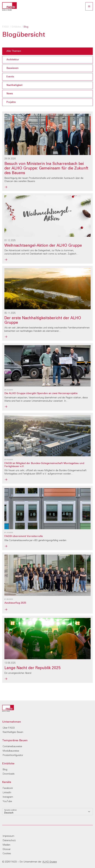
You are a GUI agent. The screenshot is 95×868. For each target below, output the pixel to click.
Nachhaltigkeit (14, 85)
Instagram (8, 797)
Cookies (7, 854)
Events (10, 77)
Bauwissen (12, 68)
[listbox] (47, 812)
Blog (5, 770)
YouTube (7, 801)
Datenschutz (9, 841)
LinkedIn (7, 793)
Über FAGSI (9, 728)
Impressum (8, 836)
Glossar (7, 849)
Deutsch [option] (9, 813)
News (10, 94)
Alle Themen (14, 51)
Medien (6, 845)
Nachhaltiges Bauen (13, 732)
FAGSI (5, 27)
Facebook (8, 788)
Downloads (9, 774)
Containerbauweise (12, 747)
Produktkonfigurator (13, 755)
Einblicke (16, 27)
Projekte (11, 102)
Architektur (13, 60)
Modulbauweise (11, 751)
